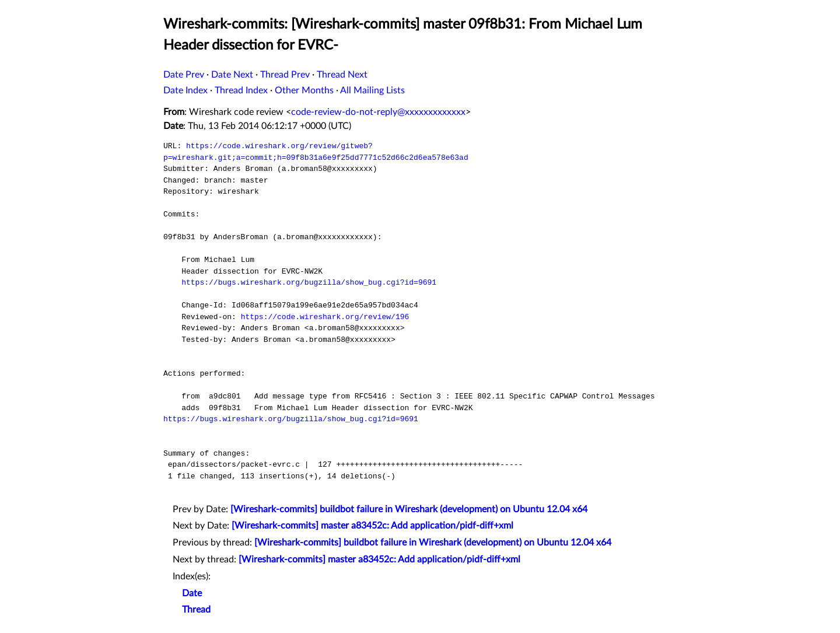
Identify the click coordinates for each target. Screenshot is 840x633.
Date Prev (184, 75)
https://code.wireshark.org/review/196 (325, 317)
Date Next (232, 75)
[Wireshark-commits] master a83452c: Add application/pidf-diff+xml (372, 526)
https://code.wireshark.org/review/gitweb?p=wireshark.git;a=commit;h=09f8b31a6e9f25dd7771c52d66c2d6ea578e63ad (316, 152)
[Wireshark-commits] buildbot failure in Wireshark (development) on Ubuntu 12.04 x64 (409, 509)
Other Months (304, 90)
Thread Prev (285, 75)
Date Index (185, 90)
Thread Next (342, 75)
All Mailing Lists (372, 90)
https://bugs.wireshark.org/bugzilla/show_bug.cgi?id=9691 (309, 282)
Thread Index (241, 90)
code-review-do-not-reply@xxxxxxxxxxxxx (378, 112)
